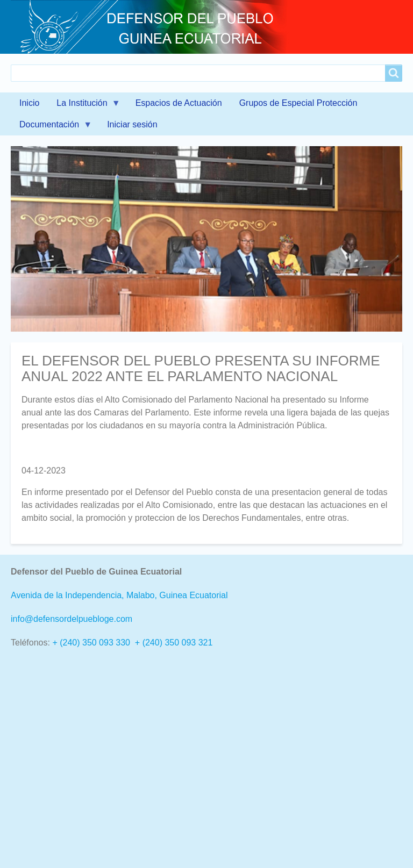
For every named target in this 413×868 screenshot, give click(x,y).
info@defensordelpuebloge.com (72, 619)
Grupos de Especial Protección (298, 103)
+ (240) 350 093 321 (174, 643)
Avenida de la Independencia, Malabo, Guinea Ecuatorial (119, 595)
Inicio (29, 103)
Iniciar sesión (132, 124)
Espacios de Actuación (179, 103)
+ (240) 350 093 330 (91, 643)
